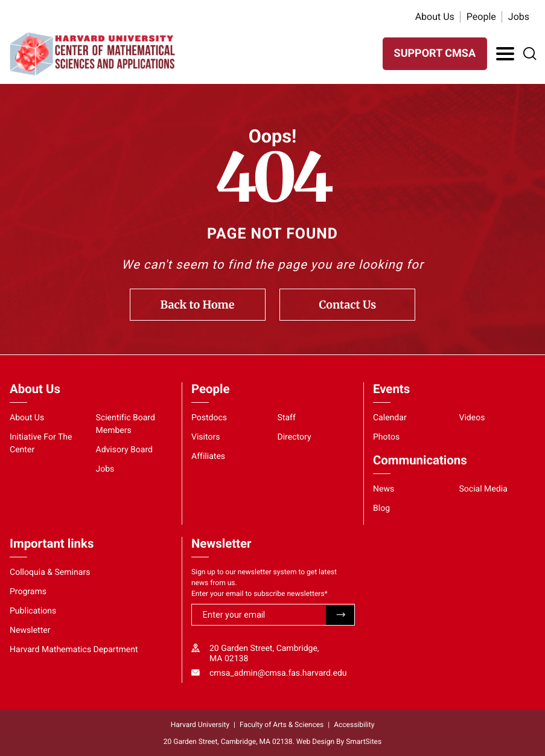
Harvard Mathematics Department (74, 650)
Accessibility (354, 725)
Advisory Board (124, 450)
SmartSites (364, 742)
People (481, 17)
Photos (386, 437)
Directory (294, 437)
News (384, 489)
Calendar (390, 418)
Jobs (519, 17)
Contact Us (348, 305)
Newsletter (30, 630)
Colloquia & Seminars (50, 572)
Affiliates (208, 456)
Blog (381, 508)
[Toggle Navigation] (505, 54)
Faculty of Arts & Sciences (282, 725)
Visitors (206, 437)
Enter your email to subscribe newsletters (260, 594)
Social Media (483, 489)
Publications (33, 611)
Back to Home (198, 305)
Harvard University (200, 725)
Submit (340, 615)
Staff (286, 418)
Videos (472, 418)
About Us (435, 17)
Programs (28, 592)
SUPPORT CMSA (435, 53)
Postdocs (209, 418)
